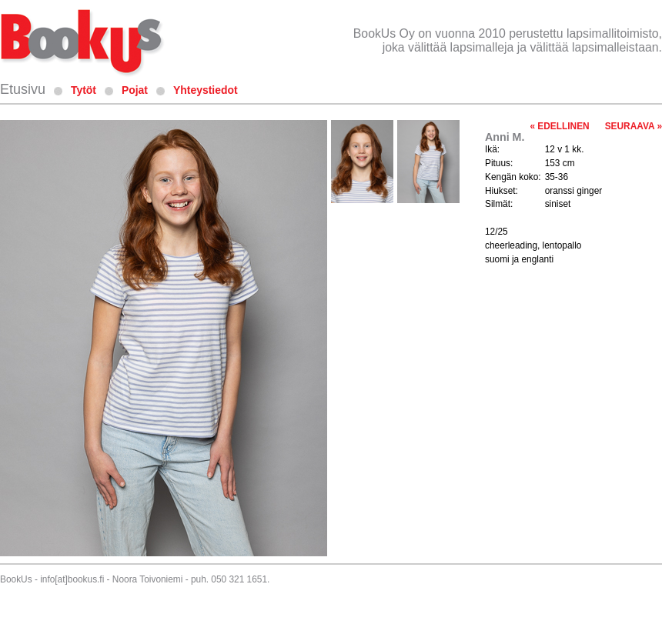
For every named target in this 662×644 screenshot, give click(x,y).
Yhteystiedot (206, 90)
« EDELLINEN (559, 126)
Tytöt (84, 90)
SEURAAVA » (634, 126)
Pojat (135, 90)
